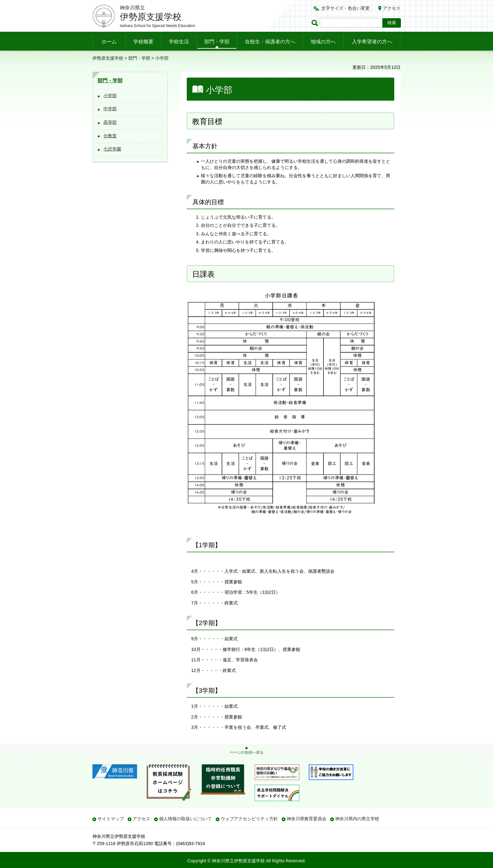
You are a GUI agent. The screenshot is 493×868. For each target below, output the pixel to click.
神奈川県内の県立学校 (357, 819)
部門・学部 (217, 42)
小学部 (110, 96)
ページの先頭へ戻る (246, 752)
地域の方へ (323, 42)
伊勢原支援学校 (108, 58)
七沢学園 (112, 149)
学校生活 (179, 42)
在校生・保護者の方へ (270, 42)
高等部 (110, 122)
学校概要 (143, 42)
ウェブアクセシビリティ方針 (249, 819)
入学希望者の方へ (372, 42)
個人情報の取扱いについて (186, 819)
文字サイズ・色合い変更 (346, 8)
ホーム (109, 42)
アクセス (392, 8)
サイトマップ (111, 819)
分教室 (110, 136)
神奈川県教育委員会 (307, 819)
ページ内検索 (316, 23)
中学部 (110, 109)
